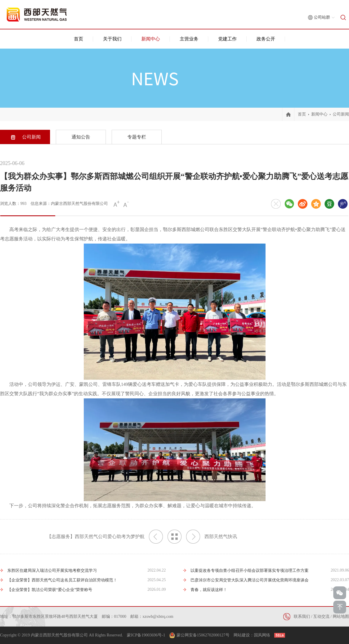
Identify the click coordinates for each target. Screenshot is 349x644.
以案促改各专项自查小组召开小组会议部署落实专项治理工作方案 (250, 571)
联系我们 (302, 616)
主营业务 (189, 39)
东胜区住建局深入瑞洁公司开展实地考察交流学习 (52, 571)
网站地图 (341, 616)
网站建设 (242, 635)
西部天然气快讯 (212, 537)
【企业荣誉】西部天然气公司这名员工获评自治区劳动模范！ (62, 580)
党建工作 (227, 39)
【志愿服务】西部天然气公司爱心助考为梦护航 (105, 537)
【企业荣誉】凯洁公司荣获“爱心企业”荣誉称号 (50, 590)
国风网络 (262, 635)
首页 (79, 39)
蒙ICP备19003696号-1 (146, 635)
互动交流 (321, 616)
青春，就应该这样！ (209, 590)
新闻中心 (151, 39)
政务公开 (266, 39)
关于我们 (112, 39)
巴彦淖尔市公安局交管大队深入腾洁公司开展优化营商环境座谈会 (250, 580)
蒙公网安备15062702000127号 (203, 635)
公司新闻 (341, 114)
